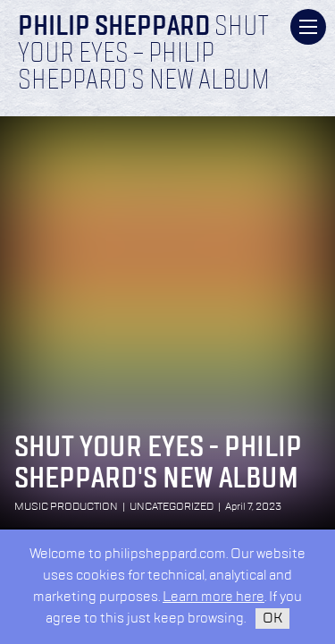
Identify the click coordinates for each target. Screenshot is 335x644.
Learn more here (214, 597)
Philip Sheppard (114, 28)
